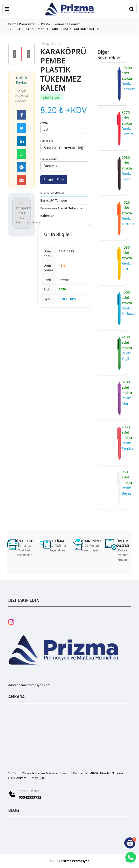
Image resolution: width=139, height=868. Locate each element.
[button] (14, 54)
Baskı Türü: (48, 141)
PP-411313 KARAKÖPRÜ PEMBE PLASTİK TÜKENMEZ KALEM (56, 29)
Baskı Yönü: (49, 159)
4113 (62, 265)
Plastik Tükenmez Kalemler (60, 24)
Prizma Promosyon (22, 24)
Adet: (44, 122)
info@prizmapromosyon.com (29, 685)
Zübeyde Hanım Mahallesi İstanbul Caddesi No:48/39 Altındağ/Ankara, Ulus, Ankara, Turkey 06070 (66, 776)
